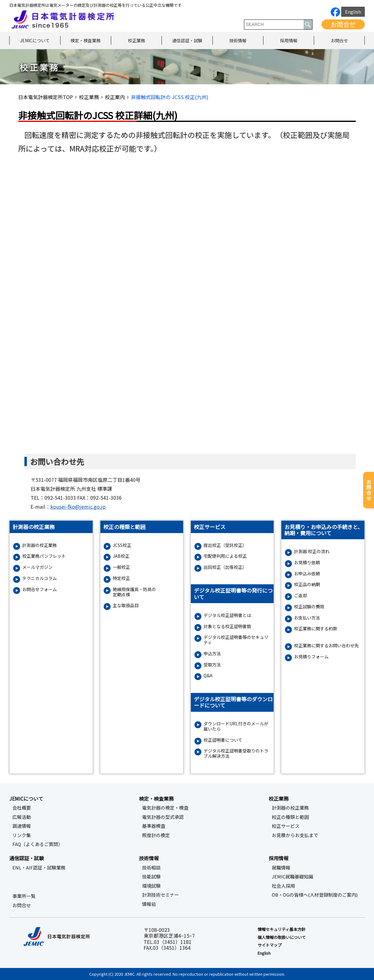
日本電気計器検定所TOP (46, 97)
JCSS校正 (122, 545)
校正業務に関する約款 (316, 629)
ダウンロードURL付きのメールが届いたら (236, 726)
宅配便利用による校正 (225, 556)
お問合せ (343, 24)
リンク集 (22, 835)
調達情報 (22, 826)
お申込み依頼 (307, 574)
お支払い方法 (307, 618)
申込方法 (212, 654)
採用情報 (289, 40)
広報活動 (22, 817)
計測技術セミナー (161, 895)
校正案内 (115, 97)
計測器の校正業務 (40, 545)
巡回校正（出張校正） (225, 567)
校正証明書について (223, 740)
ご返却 (300, 596)
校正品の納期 (307, 584)
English (353, 12)
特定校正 (121, 578)
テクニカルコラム (40, 578)
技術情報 (238, 40)
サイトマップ (270, 945)
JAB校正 (121, 556)
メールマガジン (37, 567)
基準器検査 (154, 826)
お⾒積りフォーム (311, 657)
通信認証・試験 (187, 40)
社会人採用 (283, 886)
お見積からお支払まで (295, 835)
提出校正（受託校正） (225, 545)
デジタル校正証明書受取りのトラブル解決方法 (236, 753)
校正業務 (137, 40)
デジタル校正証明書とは (227, 615)
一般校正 (121, 567)
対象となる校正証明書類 (227, 626)
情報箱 (149, 904)
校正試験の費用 (309, 607)
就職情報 (281, 868)
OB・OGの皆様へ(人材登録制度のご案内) (315, 895)
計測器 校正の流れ (312, 551)
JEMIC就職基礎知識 (292, 877)
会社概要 (22, 808)
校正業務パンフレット (44, 556)
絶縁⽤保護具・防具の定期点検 (134, 592)
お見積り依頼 (307, 563)
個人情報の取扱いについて (282, 937)
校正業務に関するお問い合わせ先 (326, 646)
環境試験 (151, 886)
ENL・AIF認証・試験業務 (39, 868)
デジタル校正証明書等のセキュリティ (236, 640)
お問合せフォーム (40, 589)
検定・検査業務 (86, 40)
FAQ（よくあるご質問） (38, 844)
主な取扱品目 (126, 605)
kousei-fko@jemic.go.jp (78, 507)
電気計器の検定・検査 (165, 808)
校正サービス (286, 826)
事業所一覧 (24, 896)
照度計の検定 (156, 835)
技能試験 (151, 877)
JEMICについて (35, 40)
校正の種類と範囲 (290, 817)
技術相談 (151, 868)
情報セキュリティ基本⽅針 (282, 929)
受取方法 (212, 665)
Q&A (208, 676)
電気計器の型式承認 (163, 817)
